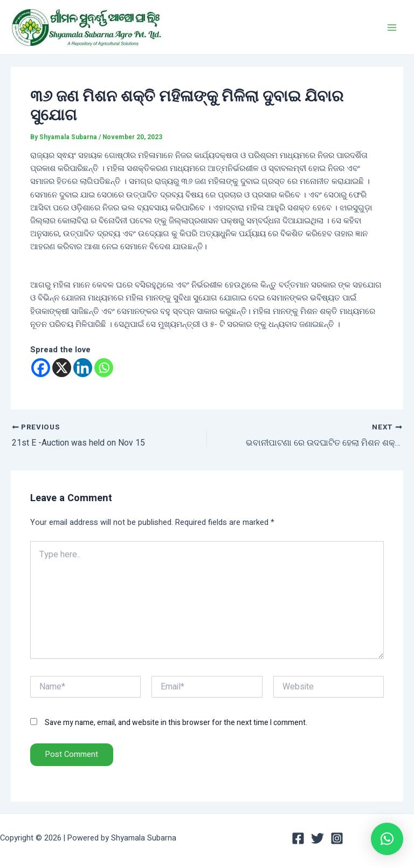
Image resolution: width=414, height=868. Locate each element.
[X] (62, 368)
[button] (387, 839)
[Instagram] (337, 838)
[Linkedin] (83, 368)
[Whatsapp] (104, 368)
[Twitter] (318, 838)
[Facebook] (41, 368)
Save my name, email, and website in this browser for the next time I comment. (176, 723)
